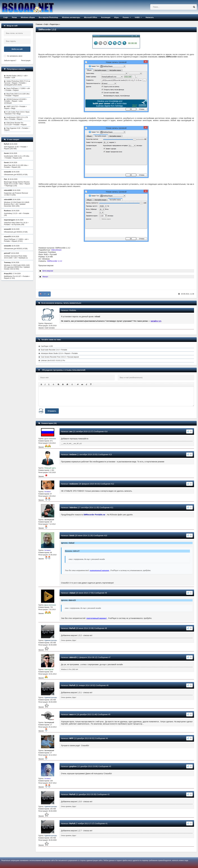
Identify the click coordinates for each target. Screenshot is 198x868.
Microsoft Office (91, 17)
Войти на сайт (17, 49)
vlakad (72, 593)
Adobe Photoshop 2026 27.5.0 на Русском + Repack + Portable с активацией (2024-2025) (17, 83)
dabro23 (73, 657)
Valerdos (73, 507)
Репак (14, 17)
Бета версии (48, 271)
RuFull (72, 628)
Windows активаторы (71, 17)
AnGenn (73, 454)
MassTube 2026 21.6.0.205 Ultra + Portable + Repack (17, 95)
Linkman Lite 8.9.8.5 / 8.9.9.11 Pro (53, 361)
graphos (73, 766)
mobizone (74, 484)
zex (71, 431)
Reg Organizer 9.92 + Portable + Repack (17, 129)
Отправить (52, 411)
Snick (72, 535)
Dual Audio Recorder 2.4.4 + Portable (54, 350)
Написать (150, 17)
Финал (45, 277)
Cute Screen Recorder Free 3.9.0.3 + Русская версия (60, 357)
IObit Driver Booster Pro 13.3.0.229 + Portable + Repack (15, 124)
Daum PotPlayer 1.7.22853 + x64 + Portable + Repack (17, 89)
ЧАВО (137, 17)
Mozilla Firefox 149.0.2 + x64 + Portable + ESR (16, 77)
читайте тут (156, 321)
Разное (126, 17)
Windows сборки (28, 17)
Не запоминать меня (15, 56)
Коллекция (106, 17)
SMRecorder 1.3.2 (55, 261)
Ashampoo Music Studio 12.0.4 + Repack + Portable (59, 353)
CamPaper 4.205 (47, 346)
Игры (116, 17)
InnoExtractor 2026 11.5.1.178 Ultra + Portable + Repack (16, 118)
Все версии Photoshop (48, 17)
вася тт (73, 714)
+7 (45, 294)
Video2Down (56, 250)
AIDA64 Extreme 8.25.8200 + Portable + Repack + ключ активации (16, 101)
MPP (71, 738)
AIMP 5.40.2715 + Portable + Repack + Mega (15, 107)
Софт (6, 17)
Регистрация (26, 61)
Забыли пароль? (10, 61)
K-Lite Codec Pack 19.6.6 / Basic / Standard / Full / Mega (17, 113)
